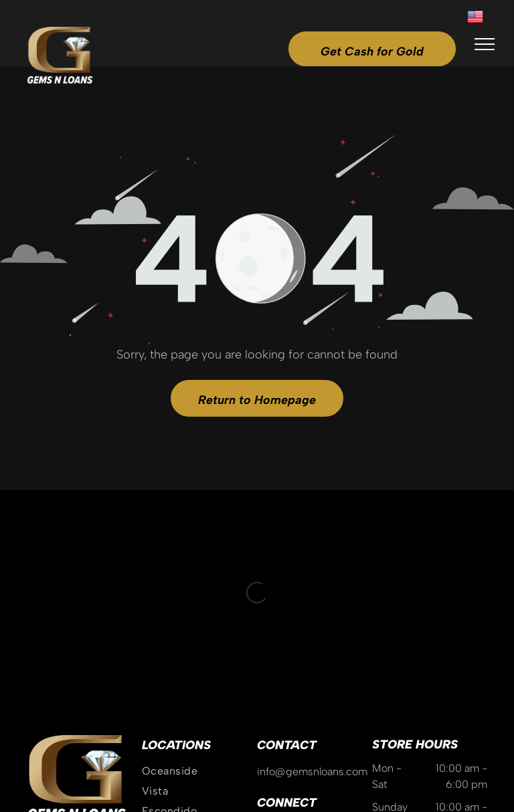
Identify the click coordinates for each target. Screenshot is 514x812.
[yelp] (337, 654)
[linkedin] (361, 654)
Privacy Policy (317, 753)
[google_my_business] (290, 654)
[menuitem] (199, 593)
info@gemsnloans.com (312, 594)
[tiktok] (314, 654)
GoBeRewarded (454, 753)
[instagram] (267, 654)
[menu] (485, 44)
